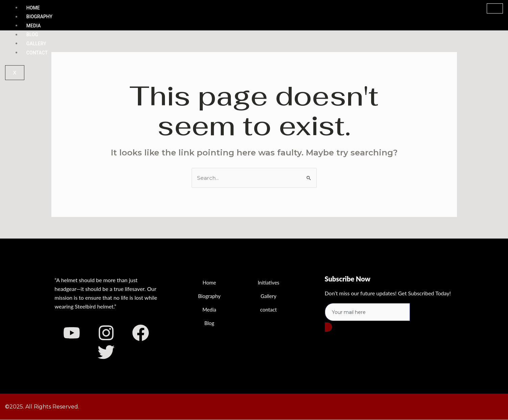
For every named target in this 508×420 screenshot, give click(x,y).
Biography (39, 17)
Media (34, 26)
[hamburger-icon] (495, 8)
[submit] (329, 327)
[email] (367, 312)
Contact (37, 53)
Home (33, 8)
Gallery (36, 44)
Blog (32, 35)
